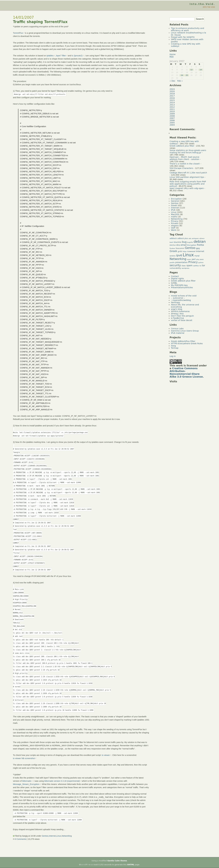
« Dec (172, 81)
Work (173, 230)
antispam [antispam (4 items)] (195, 239)
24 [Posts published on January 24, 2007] (182, 75)
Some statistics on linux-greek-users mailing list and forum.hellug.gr (188, 151)
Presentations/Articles (182, 287)
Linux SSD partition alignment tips (187, 177)
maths (174, 217)
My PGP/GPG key (179, 285)
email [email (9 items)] (184, 245)
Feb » (180, 81)
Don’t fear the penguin (182, 316)
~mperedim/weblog (181, 300)
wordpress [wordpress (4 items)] (186, 268)
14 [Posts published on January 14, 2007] (201, 70)
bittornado (27, 781)
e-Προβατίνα (177, 318)
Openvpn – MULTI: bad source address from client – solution (184, 158)
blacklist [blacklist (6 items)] (178, 242)
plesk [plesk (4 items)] (202, 259)
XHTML (131, 865)
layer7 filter (61, 56)
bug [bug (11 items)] (184, 242)
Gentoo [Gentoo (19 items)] (190, 248)
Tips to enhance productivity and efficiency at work (188, 29)
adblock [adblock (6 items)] (173, 238)
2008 (172, 116)
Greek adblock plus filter (182, 146)
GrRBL (174, 283)
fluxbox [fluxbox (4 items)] (172, 248)
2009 (172, 114)
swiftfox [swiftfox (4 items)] (196, 266)
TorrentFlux (18, 33)
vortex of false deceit (182, 320)
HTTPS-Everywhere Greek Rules (187, 343)
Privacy (175, 221)
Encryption (176, 199)
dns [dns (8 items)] (178, 245)
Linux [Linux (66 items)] (188, 255)
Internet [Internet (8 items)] (200, 251)
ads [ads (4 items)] (190, 239)
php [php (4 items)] (198, 259)
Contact (175, 276)
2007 (172, 118)
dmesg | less (177, 314)
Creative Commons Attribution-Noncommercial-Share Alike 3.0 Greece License (186, 373)
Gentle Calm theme (117, 861)
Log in (173, 356)
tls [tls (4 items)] (200, 266)
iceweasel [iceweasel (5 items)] (191, 251)
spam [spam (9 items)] (189, 266)
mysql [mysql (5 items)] (197, 256)
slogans (175, 226)
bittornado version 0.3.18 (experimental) (62, 781)
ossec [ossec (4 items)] (189, 259)
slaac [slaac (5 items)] (184, 266)
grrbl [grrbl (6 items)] (180, 251)
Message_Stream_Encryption (26, 784)
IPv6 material (178, 333)
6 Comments (20, 839)
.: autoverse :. (178, 298)
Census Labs (177, 329)
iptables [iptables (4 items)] (172, 256)
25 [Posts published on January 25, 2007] (187, 75)
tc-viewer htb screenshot (24, 758)
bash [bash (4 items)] (171, 242)
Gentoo (45, 836)
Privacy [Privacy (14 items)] (193, 262)
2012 (172, 107)
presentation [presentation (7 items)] (181, 262)
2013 (172, 105)
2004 (172, 125)
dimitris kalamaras (180, 311)
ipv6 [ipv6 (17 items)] (179, 255)
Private (174, 223)
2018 (172, 94)
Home (173, 54)
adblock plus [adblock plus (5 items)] (183, 238)
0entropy (175, 302)
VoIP (173, 228)
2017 (172, 96)
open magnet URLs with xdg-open (187, 188)
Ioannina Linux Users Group (185, 331)
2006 (172, 120)
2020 (172, 91)
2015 (172, 100)
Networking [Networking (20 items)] (178, 259)
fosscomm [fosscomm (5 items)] (180, 248)
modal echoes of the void (184, 296)
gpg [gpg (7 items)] (198, 248)
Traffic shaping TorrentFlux (40, 22)
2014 (172, 103)
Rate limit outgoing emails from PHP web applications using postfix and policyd (188, 184)
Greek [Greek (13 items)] (173, 251)
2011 (172, 109)
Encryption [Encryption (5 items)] (192, 245)
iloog (173, 346)
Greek (174, 205)
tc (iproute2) (77, 56)
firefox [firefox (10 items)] (200, 245)
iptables (50, 56)
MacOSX (175, 214)
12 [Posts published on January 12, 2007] (191, 70)
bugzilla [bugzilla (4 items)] (190, 242)
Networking (67, 836)
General (175, 201)
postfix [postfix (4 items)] (172, 263)
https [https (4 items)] (185, 252)
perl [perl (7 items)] (194, 259)
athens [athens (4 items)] (202, 239)
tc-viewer (106, 755)
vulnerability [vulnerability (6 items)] (175, 268)
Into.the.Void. (202, 4)
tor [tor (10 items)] (204, 265)
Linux (59, 836)
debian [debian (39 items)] (200, 242)
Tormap (175, 348)
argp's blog (177, 309)
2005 (172, 123)
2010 (172, 111)
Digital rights (177, 279)
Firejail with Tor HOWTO (183, 37)
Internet (52, 836)
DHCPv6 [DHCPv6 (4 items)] (173, 245)
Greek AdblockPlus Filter (183, 341)
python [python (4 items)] (201, 263)
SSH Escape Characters (181, 168)
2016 (172, 98)
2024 (172, 89)
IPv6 (173, 210)
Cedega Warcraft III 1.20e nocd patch (188, 173)
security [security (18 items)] (175, 265)
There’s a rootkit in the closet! (185, 164)
